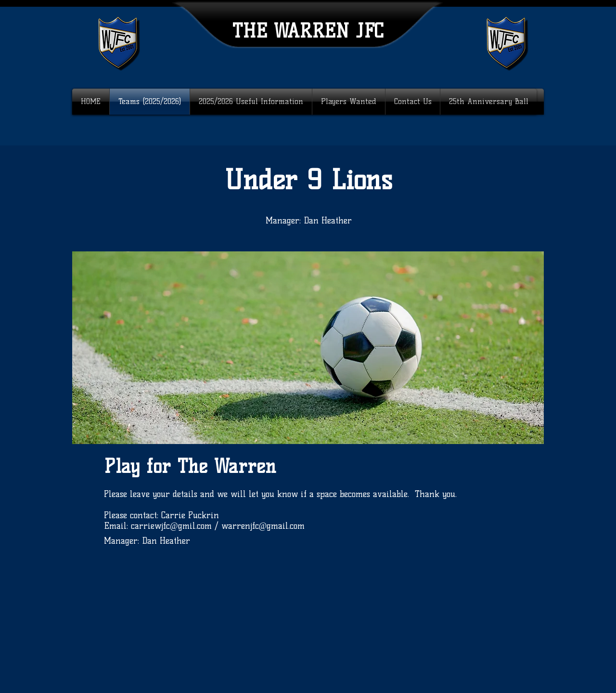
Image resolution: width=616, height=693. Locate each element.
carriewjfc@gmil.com (171, 526)
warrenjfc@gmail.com (263, 526)
